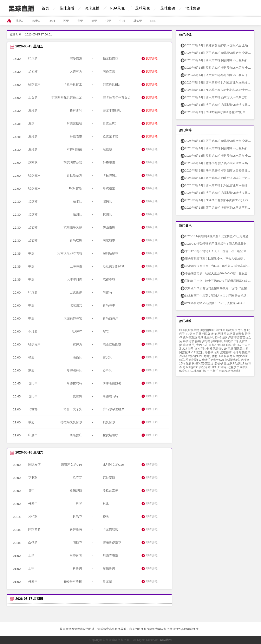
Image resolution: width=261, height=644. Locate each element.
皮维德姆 (226, 352)
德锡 (198, 341)
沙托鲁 (206, 341)
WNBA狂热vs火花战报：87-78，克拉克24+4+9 (213, 303)
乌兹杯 (33, 409)
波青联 (190, 363)
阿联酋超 (34, 529)
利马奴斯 (208, 334)
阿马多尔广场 (197, 371)
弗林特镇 (217, 341)
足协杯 (33, 71)
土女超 (33, 97)
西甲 (66, 21)
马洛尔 (232, 367)
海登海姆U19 (208, 367)
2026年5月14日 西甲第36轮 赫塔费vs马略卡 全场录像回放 (220, 53)
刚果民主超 (241, 349)
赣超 (31, 357)
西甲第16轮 (231, 341)
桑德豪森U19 (218, 349)
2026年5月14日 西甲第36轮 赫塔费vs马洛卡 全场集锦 (217, 141)
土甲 (31, 568)
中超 (122, 21)
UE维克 (221, 367)
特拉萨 (223, 337)
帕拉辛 (246, 352)
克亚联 (33, 478)
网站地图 (166, 640)
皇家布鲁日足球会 (220, 345)
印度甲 (33, 435)
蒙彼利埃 (188, 341)
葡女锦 (240, 356)
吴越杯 (33, 201)
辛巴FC (220, 330)
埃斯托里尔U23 (208, 337)
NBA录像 (117, 8)
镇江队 (237, 345)
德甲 (94, 21)
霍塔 (230, 349)
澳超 (31, 123)
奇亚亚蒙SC (190, 367)
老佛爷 (219, 363)
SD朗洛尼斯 (193, 334)
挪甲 (31, 491)
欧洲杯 (37, 21)
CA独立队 (198, 352)
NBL (153, 21)
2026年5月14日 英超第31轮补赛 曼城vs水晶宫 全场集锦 (218, 156)
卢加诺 (183, 356)
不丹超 (33, 331)
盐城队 (228, 363)
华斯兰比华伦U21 (213, 360)
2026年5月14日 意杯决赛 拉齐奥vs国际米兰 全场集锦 (217, 163)
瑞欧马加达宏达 (236, 330)
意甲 (80, 21)
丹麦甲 (33, 504)
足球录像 (143, 8)
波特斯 (236, 371)
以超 (31, 422)
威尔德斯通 (190, 337)
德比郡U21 (195, 356)
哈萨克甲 (34, 84)
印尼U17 (239, 363)
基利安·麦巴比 (204, 363)
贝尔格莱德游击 (234, 334)
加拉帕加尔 (207, 330)
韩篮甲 (138, 21)
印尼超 (33, 58)
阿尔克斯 (225, 371)
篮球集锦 (193, 8)
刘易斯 (219, 334)
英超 (52, 21)
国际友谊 (34, 465)
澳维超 (33, 110)
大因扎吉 (202, 345)
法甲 (108, 21)
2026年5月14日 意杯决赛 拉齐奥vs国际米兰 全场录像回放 (220, 45)
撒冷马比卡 (202, 349)
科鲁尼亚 (230, 356)
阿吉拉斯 (185, 352)
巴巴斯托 (212, 371)
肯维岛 (237, 352)
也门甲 (33, 383)
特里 (191, 349)
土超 (31, 555)
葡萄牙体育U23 (213, 356)
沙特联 (33, 516)
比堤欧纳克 (233, 360)
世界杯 (20, 21)
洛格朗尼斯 (212, 352)
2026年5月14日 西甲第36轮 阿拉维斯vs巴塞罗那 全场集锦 (220, 148)
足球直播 (67, 8)
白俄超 (33, 542)
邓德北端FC (193, 360)
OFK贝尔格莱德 (189, 330)
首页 (45, 8)
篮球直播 (92, 8)
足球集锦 (168, 8)
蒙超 (31, 370)
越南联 (33, 162)
